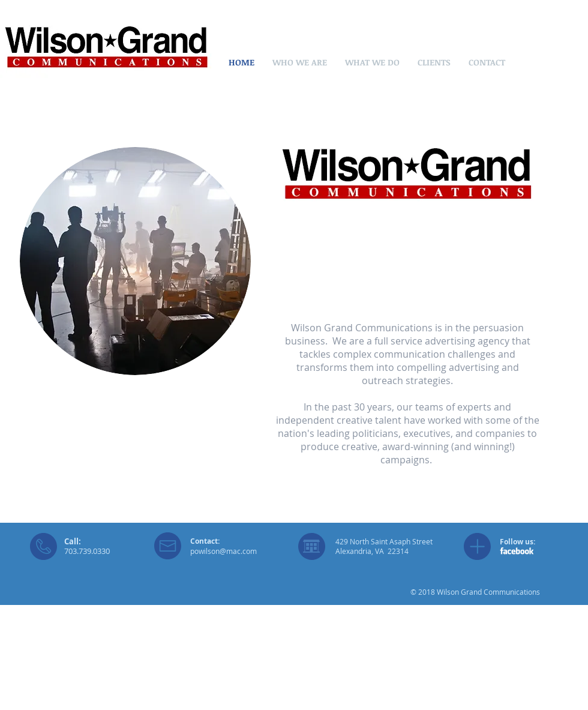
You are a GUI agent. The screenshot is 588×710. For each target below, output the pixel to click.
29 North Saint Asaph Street (386, 541)
